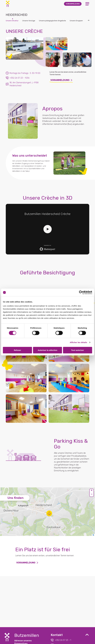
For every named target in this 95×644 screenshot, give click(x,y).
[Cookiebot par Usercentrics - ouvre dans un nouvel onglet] (81, 292)
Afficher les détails (78, 342)
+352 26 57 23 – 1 (61, 640)
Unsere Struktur (12, 21)
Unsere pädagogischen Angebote (52, 21)
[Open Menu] (87, 4)
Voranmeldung (61, 81)
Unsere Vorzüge (29, 21)
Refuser (17, 350)
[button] (49, 513)
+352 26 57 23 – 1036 (18, 78)
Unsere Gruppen (76, 21)
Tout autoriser (78, 350)
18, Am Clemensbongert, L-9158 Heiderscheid (22, 84)
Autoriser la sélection (47, 350)
